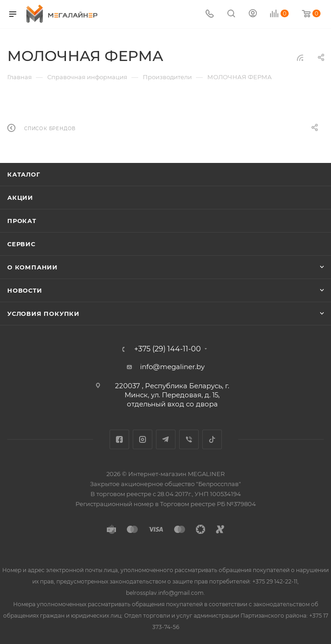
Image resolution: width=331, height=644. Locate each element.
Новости (25, 290)
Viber (189, 439)
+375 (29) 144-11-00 (168, 349)
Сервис (21, 244)
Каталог (24, 174)
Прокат (22, 221)
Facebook (119, 439)
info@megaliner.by (172, 367)
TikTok (212, 439)
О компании (33, 267)
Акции (20, 198)
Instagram (143, 439)
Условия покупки (43, 314)
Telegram (166, 439)
